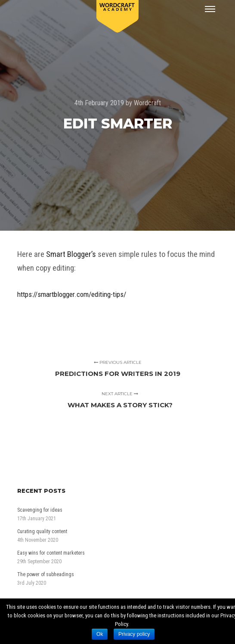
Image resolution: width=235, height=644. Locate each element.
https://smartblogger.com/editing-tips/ (72, 294)
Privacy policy (134, 634)
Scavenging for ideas (40, 510)
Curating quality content (42, 531)
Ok (100, 634)
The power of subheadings (46, 574)
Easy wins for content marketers (51, 553)
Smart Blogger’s (71, 254)
